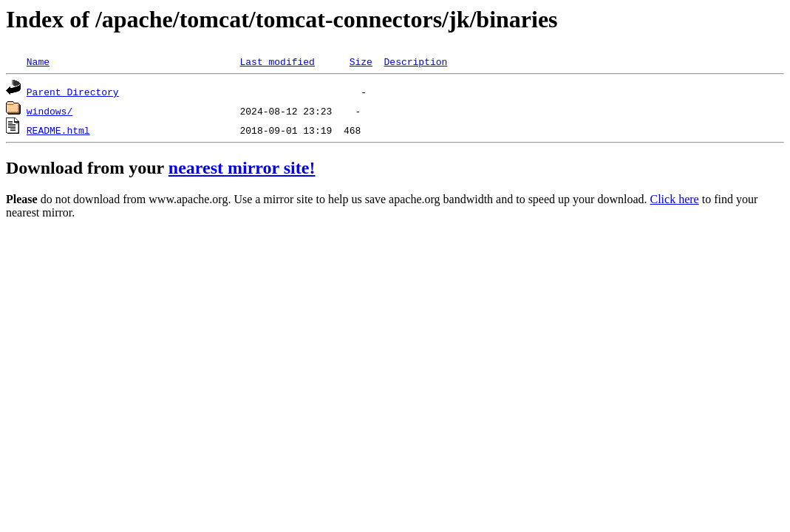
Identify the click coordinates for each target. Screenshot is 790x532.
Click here (675, 199)
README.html (58, 130)
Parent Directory (73, 92)
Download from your (87, 168)
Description (415, 61)
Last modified (277, 61)
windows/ (50, 111)
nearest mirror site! (242, 168)
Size (361, 61)
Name (38, 61)
